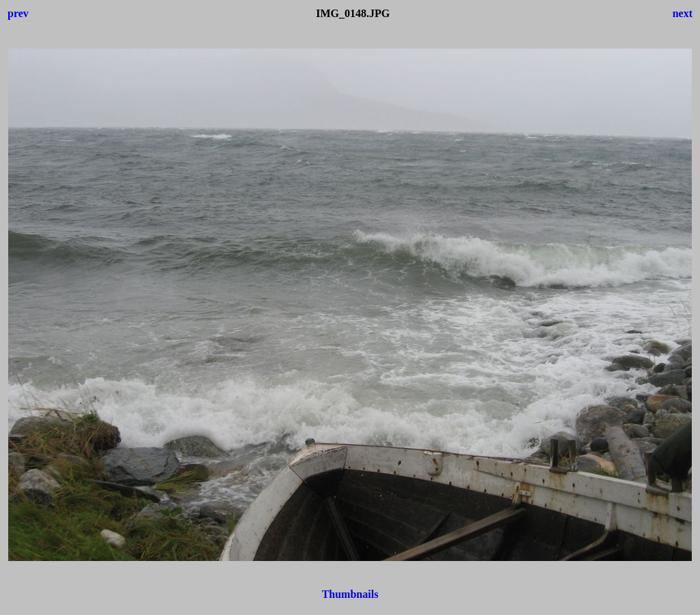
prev (18, 13)
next (683, 13)
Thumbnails (350, 594)
